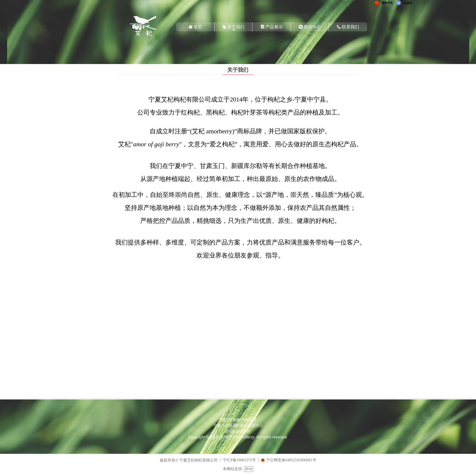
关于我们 (238, 70)
